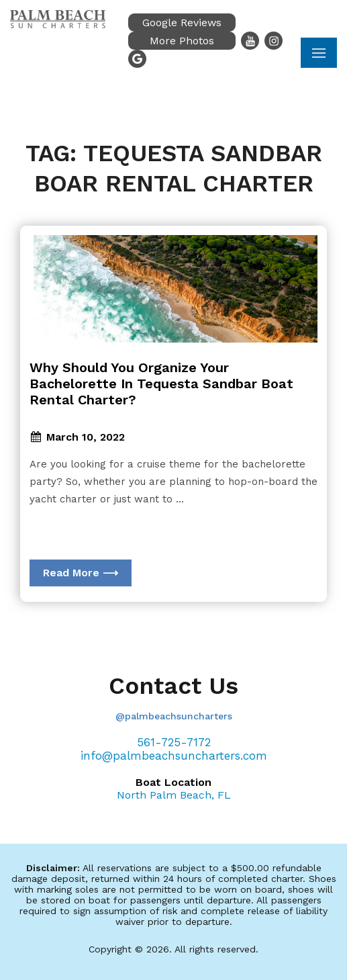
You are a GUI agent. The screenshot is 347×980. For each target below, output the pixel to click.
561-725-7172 (174, 742)
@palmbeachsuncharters (174, 716)
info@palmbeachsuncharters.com (174, 756)
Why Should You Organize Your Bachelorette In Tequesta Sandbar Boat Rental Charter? (161, 384)
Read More (81, 573)
